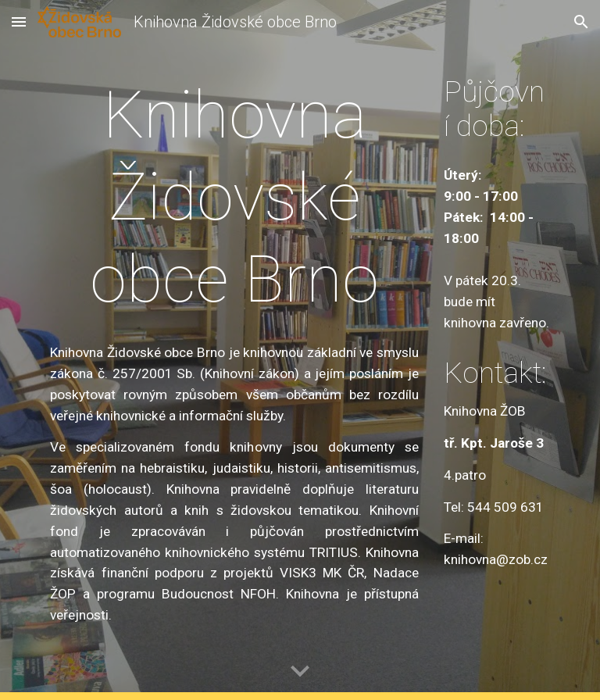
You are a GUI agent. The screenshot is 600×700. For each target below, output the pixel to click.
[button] (19, 21)
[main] (234, 197)
